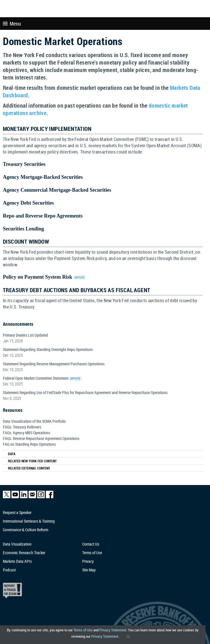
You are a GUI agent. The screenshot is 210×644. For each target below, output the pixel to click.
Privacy (88, 561)
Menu (12, 24)
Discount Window (26, 241)
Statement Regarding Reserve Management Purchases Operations (54, 364)
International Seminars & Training (29, 521)
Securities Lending (23, 229)
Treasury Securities (24, 164)
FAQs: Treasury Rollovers (22, 427)
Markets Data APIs (17, 561)
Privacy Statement (113, 630)
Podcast (9, 570)
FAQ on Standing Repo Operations (29, 444)
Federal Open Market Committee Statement (36, 378)
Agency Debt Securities (28, 203)
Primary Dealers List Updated (25, 335)
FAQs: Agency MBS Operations (27, 433)
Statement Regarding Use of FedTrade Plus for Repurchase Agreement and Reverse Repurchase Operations (85, 392)
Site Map (89, 570)
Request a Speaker (17, 512)
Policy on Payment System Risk (38, 277)
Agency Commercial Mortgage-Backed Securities (57, 190)
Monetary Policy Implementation (47, 129)
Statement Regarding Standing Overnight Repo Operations (48, 349)
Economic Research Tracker (24, 553)
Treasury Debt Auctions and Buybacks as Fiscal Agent (76, 290)
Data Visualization (17, 544)
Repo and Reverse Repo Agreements (43, 216)
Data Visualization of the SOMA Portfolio (34, 421)
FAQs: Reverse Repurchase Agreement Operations (41, 438)
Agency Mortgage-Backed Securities (43, 177)
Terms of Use (83, 630)
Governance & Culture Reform (25, 530)
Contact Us (91, 544)
